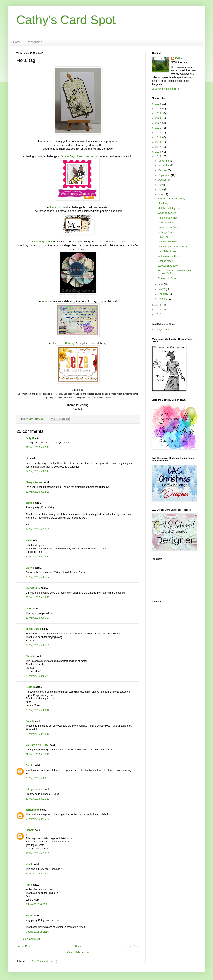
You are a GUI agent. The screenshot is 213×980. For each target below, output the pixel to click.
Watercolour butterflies (170, 256)
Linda (29, 609)
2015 (159, 156)
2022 (159, 123)
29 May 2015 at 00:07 (37, 618)
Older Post (132, 946)
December (164, 161)
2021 (159, 128)
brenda (30, 503)
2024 (159, 113)
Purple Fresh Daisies (169, 227)
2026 (159, 104)
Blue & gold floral (167, 278)
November (164, 165)
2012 (159, 314)
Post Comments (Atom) (44, 962)
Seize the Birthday (63, 343)
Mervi (29, 540)
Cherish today (165, 261)
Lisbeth (30, 830)
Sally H (30, 438)
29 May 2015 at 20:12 (37, 754)
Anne (29, 885)
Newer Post (24, 946)
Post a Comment (31, 939)
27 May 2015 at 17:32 (37, 529)
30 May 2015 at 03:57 (37, 778)
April (161, 284)
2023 (159, 118)
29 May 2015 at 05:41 (37, 676)
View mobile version (78, 952)
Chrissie (30, 656)
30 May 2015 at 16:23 (37, 819)
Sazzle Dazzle (33, 629)
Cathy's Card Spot (66, 20)
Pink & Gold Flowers (169, 242)
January (163, 299)
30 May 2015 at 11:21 (37, 799)
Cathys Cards (162, 330)
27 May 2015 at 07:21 (37, 447)
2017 (159, 147)
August (163, 180)
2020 (159, 133)
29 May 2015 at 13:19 (37, 734)
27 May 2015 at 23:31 (37, 557)
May (161, 194)
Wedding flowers (167, 213)
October (163, 170)
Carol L (30, 765)
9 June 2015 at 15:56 (37, 932)
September (165, 175)
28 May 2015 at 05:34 (37, 577)
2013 (159, 310)
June (161, 190)
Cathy (178, 58)
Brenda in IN (33, 588)
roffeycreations (35, 789)
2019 (159, 137)
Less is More (58, 207)
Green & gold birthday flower (173, 247)
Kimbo (29, 916)
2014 (159, 305)
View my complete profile (165, 89)
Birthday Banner (167, 232)
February (164, 294)
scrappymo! (33, 810)
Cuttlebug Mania (42, 242)
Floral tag (163, 203)
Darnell (30, 568)
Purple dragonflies (168, 218)
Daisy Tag (163, 237)
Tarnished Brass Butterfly (171, 199)
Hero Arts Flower (167, 251)
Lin (27, 458)
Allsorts (47, 301)
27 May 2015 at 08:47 (37, 471)
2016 (159, 152)
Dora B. (30, 721)
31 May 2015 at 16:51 (37, 853)
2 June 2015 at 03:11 (37, 904)
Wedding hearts (166, 223)
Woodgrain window (168, 266)
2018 (159, 142)
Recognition (34, 42)
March (162, 289)
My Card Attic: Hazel (37, 745)
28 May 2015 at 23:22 (37, 597)
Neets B (30, 687)
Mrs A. (29, 864)
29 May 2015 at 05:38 (37, 645)
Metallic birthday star (169, 208)
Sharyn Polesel (34, 482)
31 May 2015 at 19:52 (37, 874)
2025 (159, 109)
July (161, 185)
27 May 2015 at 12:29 (37, 492)
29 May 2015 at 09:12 (37, 710)
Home (17, 42)
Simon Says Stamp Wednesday (80, 156)
